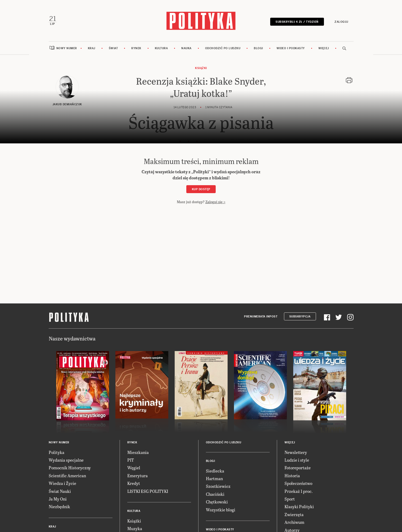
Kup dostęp (201, 190)
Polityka (57, 452)
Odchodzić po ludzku (223, 48)
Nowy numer (67, 48)
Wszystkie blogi (221, 510)
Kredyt (134, 483)
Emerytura (137, 476)
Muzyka (135, 529)
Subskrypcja (300, 317)
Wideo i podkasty (291, 48)
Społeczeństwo (298, 483)
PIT (131, 460)
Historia (292, 476)
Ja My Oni (58, 499)
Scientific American (67, 476)
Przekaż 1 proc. (299, 491)
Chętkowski (217, 502)
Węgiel (134, 468)
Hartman (214, 479)
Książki (201, 68)
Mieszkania (138, 452)
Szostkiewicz (218, 486)
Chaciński (215, 494)
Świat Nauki (60, 491)
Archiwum (294, 522)
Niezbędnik (59, 507)
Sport (290, 499)
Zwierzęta (294, 514)
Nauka (186, 48)
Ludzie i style (297, 460)
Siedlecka (215, 471)
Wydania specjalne (66, 460)
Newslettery (296, 452)
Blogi (258, 48)
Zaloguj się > (215, 202)
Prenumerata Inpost (261, 317)
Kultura (161, 48)
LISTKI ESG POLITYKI (148, 491)
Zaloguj (341, 22)
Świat (113, 48)
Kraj (92, 48)
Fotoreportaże (298, 468)
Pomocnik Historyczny (70, 468)
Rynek (136, 48)
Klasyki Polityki (299, 507)
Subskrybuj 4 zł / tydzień (297, 22)
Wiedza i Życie (62, 483)
